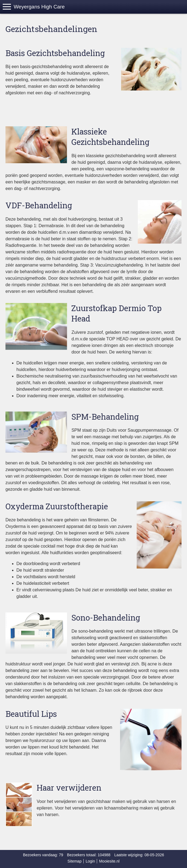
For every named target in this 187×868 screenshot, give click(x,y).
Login (90, 861)
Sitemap (74, 861)
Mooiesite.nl (109, 861)
